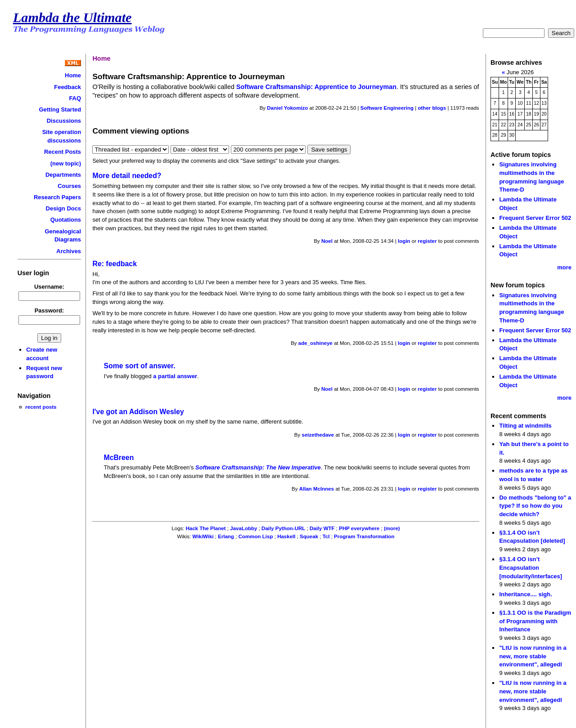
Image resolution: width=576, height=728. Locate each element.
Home (73, 75)
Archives (69, 251)
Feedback (67, 87)
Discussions (64, 121)
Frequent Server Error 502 (535, 218)
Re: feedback (115, 264)
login (404, 241)
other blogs (432, 108)
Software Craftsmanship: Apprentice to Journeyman (316, 87)
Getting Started (60, 109)
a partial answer (175, 376)
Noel (327, 241)
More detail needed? (127, 176)
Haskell (286, 536)
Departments (63, 175)
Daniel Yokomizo (287, 108)
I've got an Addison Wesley (138, 412)
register (427, 241)
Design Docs (63, 208)
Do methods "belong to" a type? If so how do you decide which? (535, 506)
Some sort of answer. (139, 366)
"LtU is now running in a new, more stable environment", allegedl (533, 656)
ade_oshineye (315, 343)
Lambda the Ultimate (72, 18)
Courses (69, 186)
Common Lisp (256, 536)
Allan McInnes (317, 489)
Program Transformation (364, 536)
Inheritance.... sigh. (525, 594)
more (564, 267)
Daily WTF (322, 528)
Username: (49, 287)
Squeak (309, 536)
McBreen (119, 458)
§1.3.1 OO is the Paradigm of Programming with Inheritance (535, 621)
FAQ (75, 98)
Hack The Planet (206, 528)
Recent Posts (63, 152)
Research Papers (57, 197)
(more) (392, 528)
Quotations (66, 220)
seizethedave (318, 435)
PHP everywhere (359, 528)
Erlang (226, 536)
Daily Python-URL (283, 528)
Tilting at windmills (525, 426)
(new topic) (66, 163)
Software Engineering (387, 108)
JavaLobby (243, 528)
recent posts (41, 407)
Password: (49, 310)
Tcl (326, 536)
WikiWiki (203, 536)
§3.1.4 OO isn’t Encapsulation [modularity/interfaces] (531, 567)
